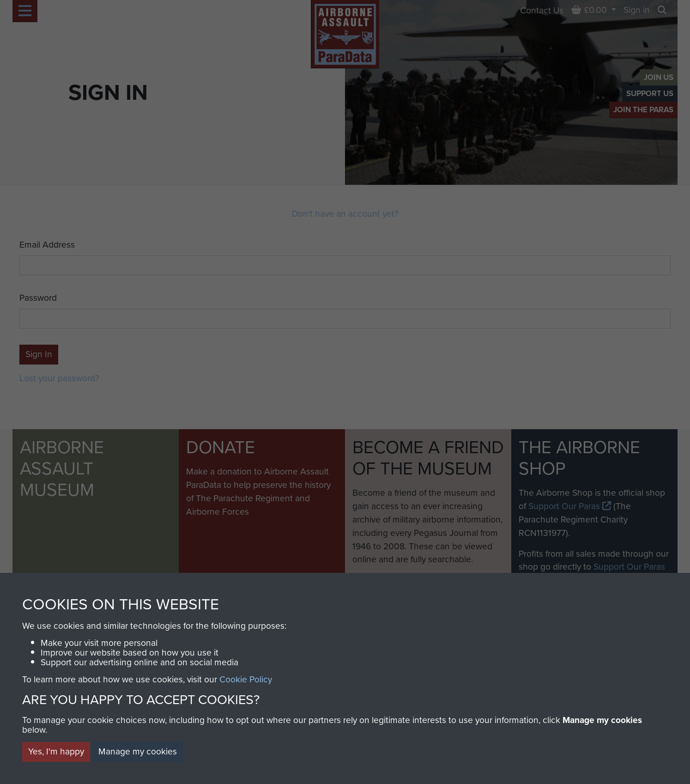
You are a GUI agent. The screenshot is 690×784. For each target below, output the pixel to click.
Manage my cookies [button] (138, 751)
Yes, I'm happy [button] (56, 751)
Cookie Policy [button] (246, 679)
